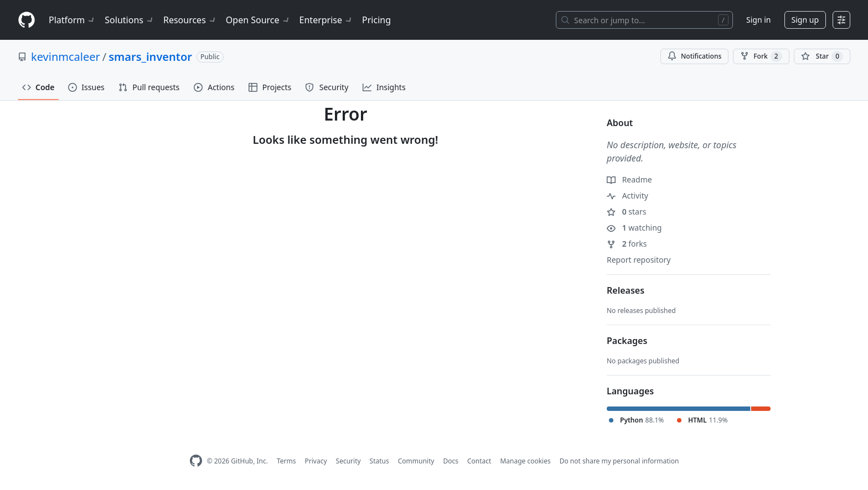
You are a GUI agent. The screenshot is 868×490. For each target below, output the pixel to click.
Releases (626, 290)
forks (627, 244)
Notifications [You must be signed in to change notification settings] (694, 56)
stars (626, 212)
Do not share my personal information (619, 461)
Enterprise (326, 20)
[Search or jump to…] (644, 20)
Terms (286, 461)
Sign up (805, 20)
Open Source (258, 20)
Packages (627, 341)
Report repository (639, 260)
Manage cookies (525, 461)
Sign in (758, 20)
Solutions (130, 20)
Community (416, 461)
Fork (761, 56)
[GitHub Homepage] (196, 461)
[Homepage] (27, 20)
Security (348, 461)
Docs (451, 461)
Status (379, 461)
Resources (190, 20)
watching (634, 228)
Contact (479, 461)
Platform (72, 20)
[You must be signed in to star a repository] (822, 56)
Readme (629, 179)
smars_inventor (150, 57)
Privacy (316, 461)
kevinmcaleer (66, 57)
